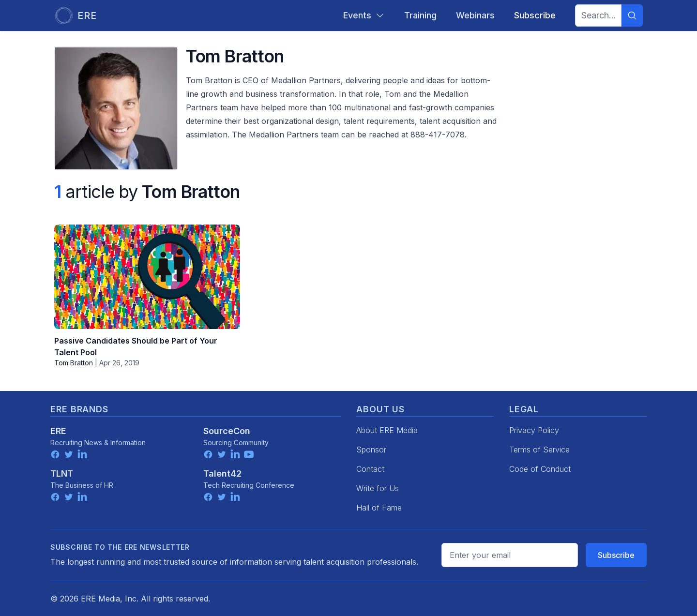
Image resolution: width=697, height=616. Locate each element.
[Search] (632, 15)
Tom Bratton (74, 363)
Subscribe (616, 555)
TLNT (62, 473)
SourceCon (227, 431)
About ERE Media (387, 430)
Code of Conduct (540, 469)
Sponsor (371, 450)
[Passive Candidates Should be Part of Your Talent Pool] (147, 277)
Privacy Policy (534, 430)
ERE (58, 431)
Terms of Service (539, 450)
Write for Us (378, 488)
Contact (370, 469)
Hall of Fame (379, 508)
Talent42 (222, 473)
